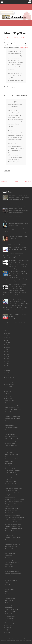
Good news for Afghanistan (12, 533)
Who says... (8, 479)
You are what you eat (10, 450)
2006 (6, 632)
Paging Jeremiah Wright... (12, 504)
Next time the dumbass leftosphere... (14, 414)
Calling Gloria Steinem (11, 495)
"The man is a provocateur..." (12, 562)
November (8, 380)
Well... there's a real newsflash (13, 551)
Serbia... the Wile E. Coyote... (12, 549)
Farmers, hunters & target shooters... (14, 540)
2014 (5, 361)
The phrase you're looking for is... (14, 493)
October (8, 382)
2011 (5, 368)
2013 (5, 363)
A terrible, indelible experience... (13, 526)
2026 (5, 333)
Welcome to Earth (10, 535)
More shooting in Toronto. (12, 580)
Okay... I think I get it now (12, 454)
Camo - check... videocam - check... (14, 488)
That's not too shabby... (11, 576)
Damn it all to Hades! (11, 578)
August (7, 387)
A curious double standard (12, 428)
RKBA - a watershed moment (12, 571)
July (7, 389)
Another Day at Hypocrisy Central (14, 423)
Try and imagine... (10, 605)
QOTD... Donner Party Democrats (14, 529)
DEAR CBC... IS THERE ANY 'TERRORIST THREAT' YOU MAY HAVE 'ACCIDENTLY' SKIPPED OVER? (19, 302)
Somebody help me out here (12, 560)
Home (16, 182)
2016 (5, 356)
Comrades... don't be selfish (12, 432)
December (8, 377)
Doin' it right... (9, 607)
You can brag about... (10, 477)
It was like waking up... (11, 594)
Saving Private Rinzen (11, 472)
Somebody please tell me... (12, 511)
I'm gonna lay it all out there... (12, 407)
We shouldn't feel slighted (12, 441)
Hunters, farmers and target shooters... (15, 421)
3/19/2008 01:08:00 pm (12, 38)
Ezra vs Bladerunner (10, 497)
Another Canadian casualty (12, 610)
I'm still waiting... (9, 425)
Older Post (28, 182)
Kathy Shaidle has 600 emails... (13, 484)
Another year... (9, 486)
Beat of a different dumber (12, 508)
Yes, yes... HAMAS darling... (12, 531)
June (7, 391)
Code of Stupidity (10, 589)
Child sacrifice (9, 463)
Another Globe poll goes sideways (14, 520)
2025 (5, 336)
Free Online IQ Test (10, 443)
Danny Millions (9, 412)
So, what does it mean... (11, 587)
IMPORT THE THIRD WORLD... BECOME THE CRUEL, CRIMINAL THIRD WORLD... (18, 274)
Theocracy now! (9, 506)
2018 (5, 352)
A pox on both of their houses (13, 522)
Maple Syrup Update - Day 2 (12, 457)
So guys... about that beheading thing (14, 542)
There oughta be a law (11, 481)
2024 (5, 338)
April (7, 396)
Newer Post (4, 182)
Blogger (27, 639)
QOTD (7, 591)
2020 (6, 347)
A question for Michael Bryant (13, 544)
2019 (5, 350)
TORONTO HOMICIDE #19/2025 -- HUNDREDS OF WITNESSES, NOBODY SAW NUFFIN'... (18, 287)
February (8, 625)
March (7, 398)
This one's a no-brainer (11, 448)
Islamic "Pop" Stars (15, 33)
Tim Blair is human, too (11, 490)
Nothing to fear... (10, 614)
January (7, 628)
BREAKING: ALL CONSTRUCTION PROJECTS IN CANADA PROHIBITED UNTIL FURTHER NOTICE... (19, 198)
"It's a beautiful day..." (10, 616)
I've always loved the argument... (13, 419)
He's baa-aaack (9, 565)
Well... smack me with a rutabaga (13, 470)
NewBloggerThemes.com (25, 641)
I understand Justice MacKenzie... (13, 459)
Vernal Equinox (9, 558)
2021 (5, 345)
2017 (5, 354)
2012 (5, 366)
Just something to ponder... (12, 468)
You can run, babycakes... (11, 623)
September (8, 384)
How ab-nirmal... (9, 461)
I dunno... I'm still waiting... (12, 405)
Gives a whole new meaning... (12, 439)
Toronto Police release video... (13, 596)
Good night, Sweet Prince (12, 547)
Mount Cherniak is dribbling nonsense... (15, 499)
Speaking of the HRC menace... (13, 612)
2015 (5, 359)
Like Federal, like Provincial (12, 569)
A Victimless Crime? (10, 621)
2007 (6, 630)
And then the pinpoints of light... (13, 524)
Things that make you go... (12, 466)
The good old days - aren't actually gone (15, 517)
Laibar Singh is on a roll (11, 437)
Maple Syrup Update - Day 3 (12, 430)
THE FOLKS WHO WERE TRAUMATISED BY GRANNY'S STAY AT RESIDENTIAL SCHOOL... (18, 211)
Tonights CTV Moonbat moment (13, 416)
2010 (5, 370)
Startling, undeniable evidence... (13, 603)
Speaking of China (10, 513)
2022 (5, 343)
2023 (5, 340)
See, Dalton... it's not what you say (14, 502)
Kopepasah (8, 641)
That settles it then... (10, 598)
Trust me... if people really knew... (14, 538)
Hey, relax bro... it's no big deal (13, 515)
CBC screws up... (10, 600)
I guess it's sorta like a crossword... (14, 574)
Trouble (7, 583)
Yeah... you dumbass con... (12, 446)
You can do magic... (10, 434)
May (7, 394)
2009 (6, 373)
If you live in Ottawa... (11, 401)
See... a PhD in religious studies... (13, 410)
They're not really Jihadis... (12, 475)
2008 (6, 375)
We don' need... (9, 452)
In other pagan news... (11, 403)
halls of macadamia (15, 639)
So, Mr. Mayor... (9, 556)
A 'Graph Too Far (10, 618)
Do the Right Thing (10, 553)
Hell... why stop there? (11, 585)
